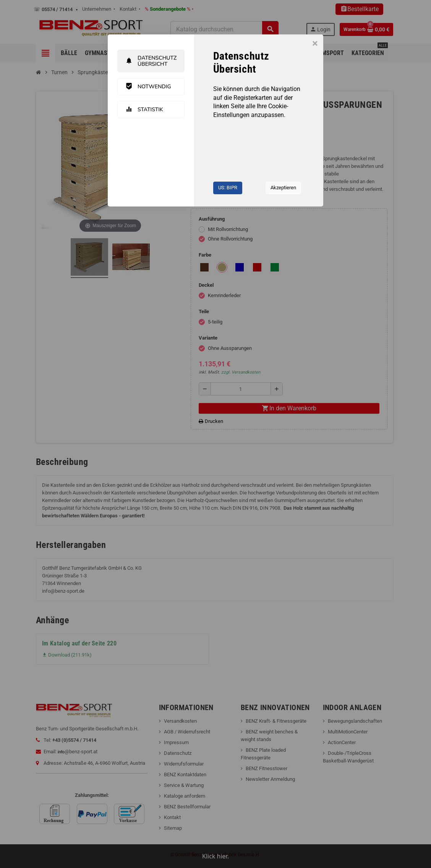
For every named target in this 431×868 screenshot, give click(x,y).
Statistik (144, 109)
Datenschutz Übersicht (151, 61)
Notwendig (148, 86)
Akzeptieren (283, 188)
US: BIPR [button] (228, 188)
